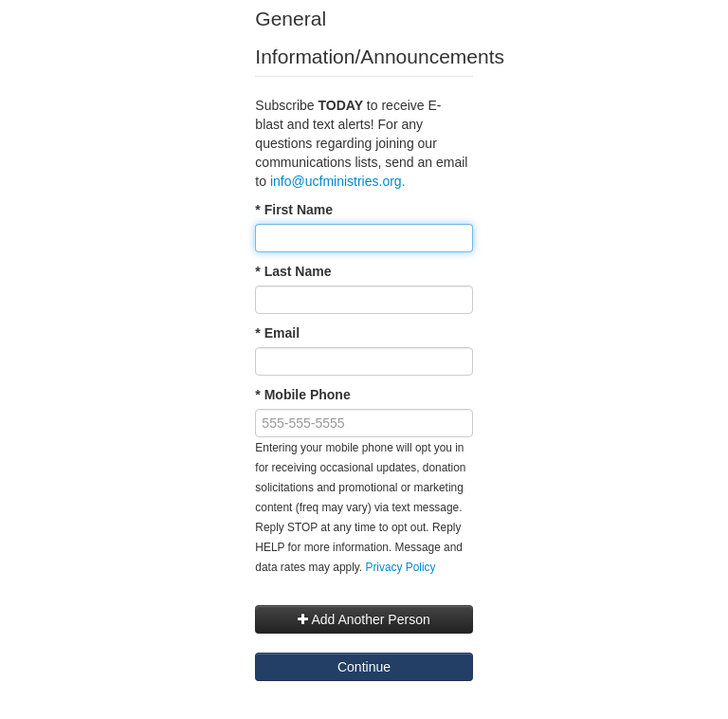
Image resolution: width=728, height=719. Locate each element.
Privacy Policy (400, 567)
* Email (277, 333)
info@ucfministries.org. (339, 181)
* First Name (294, 210)
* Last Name (293, 271)
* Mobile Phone (302, 395)
